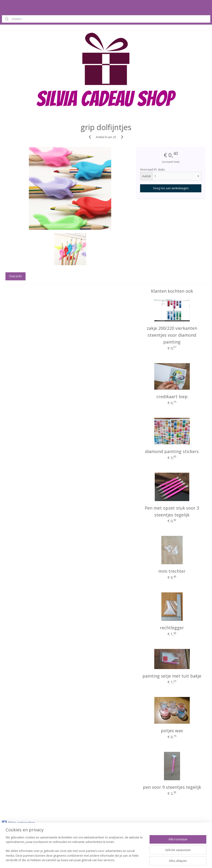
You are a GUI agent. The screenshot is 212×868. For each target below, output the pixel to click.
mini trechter (172, 571)
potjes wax (172, 731)
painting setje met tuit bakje (172, 676)
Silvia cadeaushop (18, 823)
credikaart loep (172, 397)
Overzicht (15, 276)
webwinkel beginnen (119, 859)
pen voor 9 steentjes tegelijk (172, 787)
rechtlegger (172, 628)
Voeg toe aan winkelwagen (171, 188)
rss (101, 859)
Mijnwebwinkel (160, 859)
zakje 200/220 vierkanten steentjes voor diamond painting (172, 335)
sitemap (91, 859)
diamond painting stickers (172, 451)
